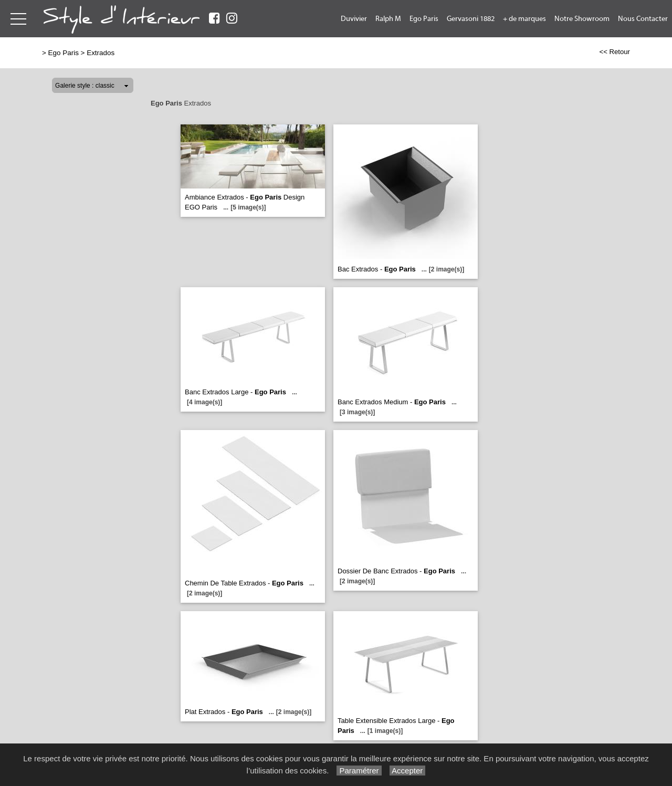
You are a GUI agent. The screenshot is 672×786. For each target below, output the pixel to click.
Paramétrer (359, 771)
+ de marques (524, 19)
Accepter (408, 771)
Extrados (101, 53)
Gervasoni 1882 (471, 19)
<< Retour (615, 52)
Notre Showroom (582, 19)
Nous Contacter (643, 19)
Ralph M (388, 19)
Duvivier (354, 19)
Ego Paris (424, 19)
